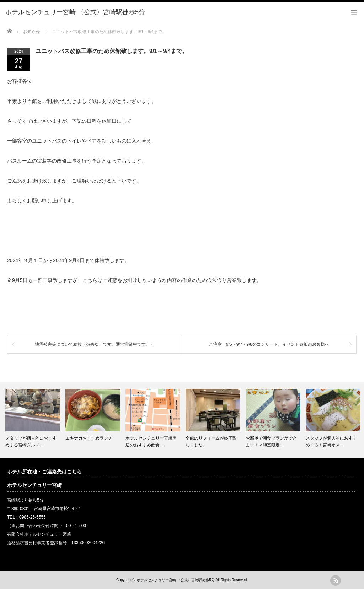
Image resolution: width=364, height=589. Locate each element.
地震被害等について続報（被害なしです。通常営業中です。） (95, 344)
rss (336, 580)
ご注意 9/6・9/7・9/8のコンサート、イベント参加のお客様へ (269, 344)
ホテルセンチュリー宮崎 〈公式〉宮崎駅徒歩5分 (176, 580)
